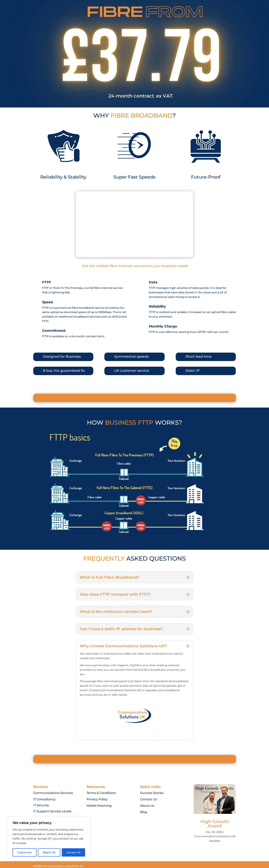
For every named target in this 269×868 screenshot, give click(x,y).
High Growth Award (215, 824)
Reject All (49, 852)
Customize (25, 852)
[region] (49, 839)
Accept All (73, 852)
